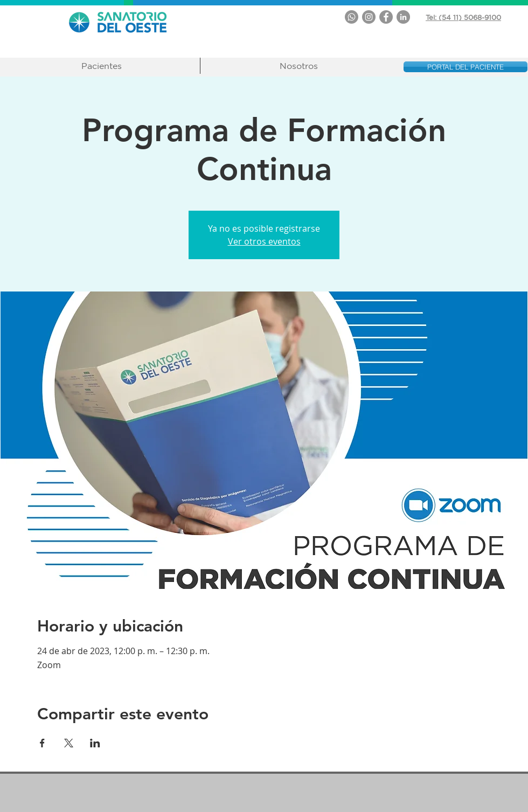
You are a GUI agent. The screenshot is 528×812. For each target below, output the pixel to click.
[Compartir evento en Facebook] (42, 743)
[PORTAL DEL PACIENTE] (466, 67)
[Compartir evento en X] (69, 743)
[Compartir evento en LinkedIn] (95, 743)
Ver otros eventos (264, 241)
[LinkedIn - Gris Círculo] (403, 17)
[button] (102, 66)
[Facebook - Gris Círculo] (386, 17)
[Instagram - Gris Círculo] (369, 17)
